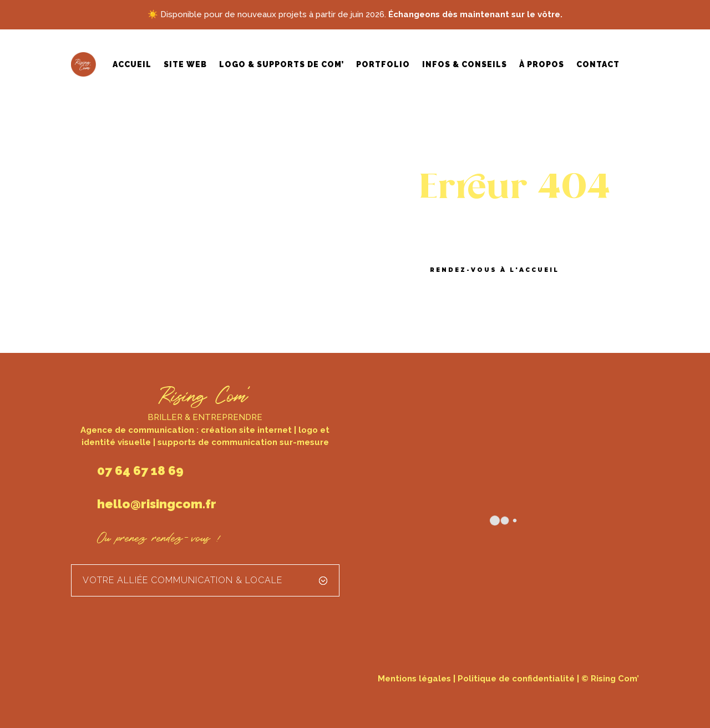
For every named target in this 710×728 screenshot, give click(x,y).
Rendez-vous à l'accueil (495, 270)
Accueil (132, 64)
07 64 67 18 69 (140, 471)
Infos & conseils (465, 64)
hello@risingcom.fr (157, 504)
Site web (185, 64)
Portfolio (383, 64)
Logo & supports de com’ (282, 64)
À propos (542, 64)
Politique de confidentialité (516, 679)
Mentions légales (414, 679)
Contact (598, 64)
